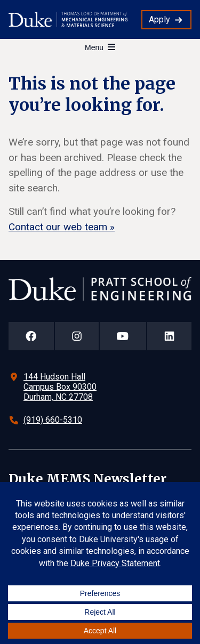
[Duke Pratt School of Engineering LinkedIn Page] (170, 336)
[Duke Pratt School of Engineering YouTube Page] (123, 336)
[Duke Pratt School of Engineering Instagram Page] (77, 336)
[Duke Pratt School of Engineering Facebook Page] (31, 336)
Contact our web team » (62, 227)
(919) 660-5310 (53, 420)
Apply (159, 19)
